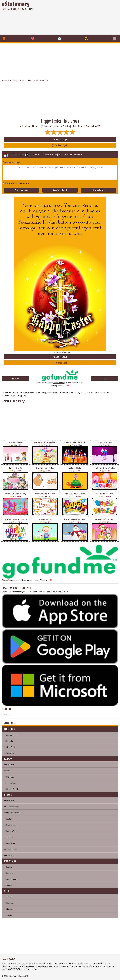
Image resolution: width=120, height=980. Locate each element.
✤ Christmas (10, 855)
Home (4, 80)
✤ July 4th (9, 837)
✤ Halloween (10, 843)
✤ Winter (8, 885)
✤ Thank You (10, 783)
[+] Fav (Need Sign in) (60, 145)
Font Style (16, 155)
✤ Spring (8, 867)
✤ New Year (9, 800)
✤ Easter (8, 819)
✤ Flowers (9, 903)
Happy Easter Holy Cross (39, 80)
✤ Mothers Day (11, 825)
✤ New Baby (10, 747)
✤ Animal (8, 897)
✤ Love (7, 771)
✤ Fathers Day (10, 831)
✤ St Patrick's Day (12, 813)
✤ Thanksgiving (11, 849)
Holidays (14, 80)
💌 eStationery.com (64, 352)
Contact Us (24, 976)
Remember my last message (17, 183)
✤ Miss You (9, 777)
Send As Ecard (98, 190)
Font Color (31, 155)
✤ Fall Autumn (10, 879)
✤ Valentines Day (12, 806)
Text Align (75, 155)
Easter (23, 80)
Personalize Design (60, 139)
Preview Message (21, 190)
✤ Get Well (9, 764)
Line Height (61, 155)
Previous (15, 379)
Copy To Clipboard (60, 190)
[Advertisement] (81, 17)
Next (105, 379)
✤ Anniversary (10, 735)
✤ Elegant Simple (11, 789)
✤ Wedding (9, 753)
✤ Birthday (9, 741)
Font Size (46, 155)
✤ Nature (8, 909)
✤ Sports (8, 915)
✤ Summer (9, 873)
